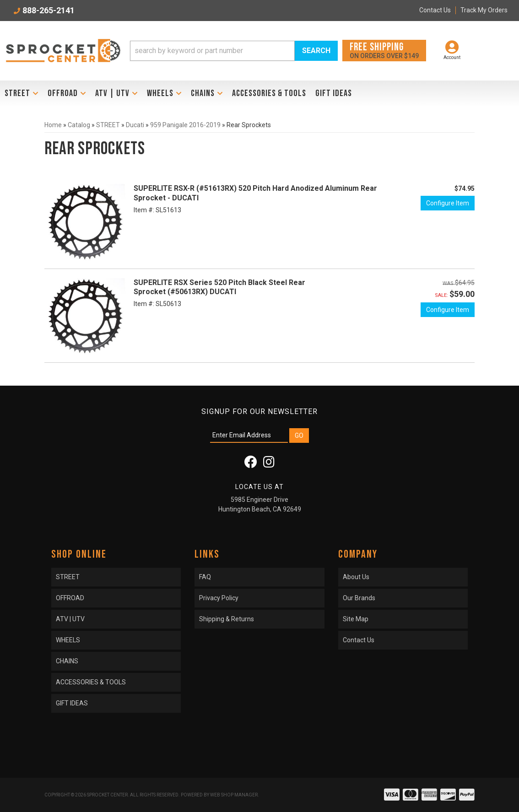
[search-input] (213, 51)
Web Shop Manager (234, 795)
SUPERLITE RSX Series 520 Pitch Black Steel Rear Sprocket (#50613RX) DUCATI (219, 287)
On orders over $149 (384, 50)
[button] (234, 51)
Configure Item (448, 203)
